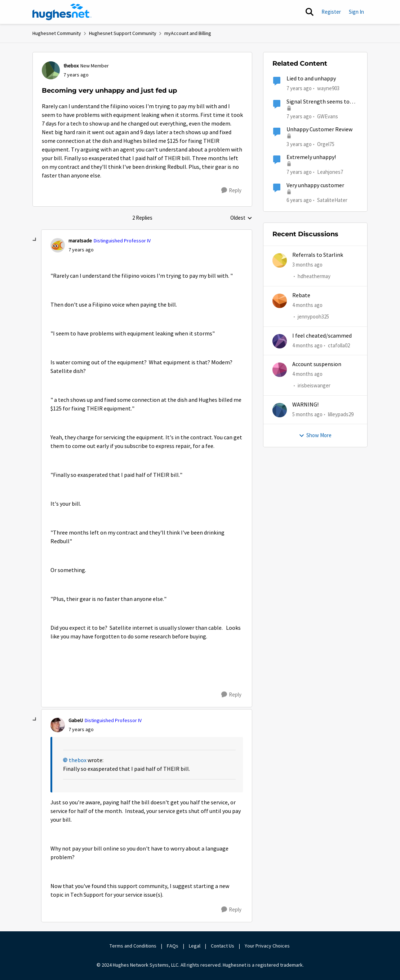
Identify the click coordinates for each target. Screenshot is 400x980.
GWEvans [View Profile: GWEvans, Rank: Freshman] (328, 116)
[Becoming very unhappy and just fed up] (81, 250)
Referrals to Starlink (318, 255)
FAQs (173, 946)
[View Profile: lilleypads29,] (280, 410)
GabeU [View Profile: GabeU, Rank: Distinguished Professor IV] (76, 720)
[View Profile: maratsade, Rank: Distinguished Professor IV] (58, 245)
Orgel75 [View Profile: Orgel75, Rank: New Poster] (326, 144)
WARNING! (305, 405)
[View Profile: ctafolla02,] (280, 341)
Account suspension (317, 364)
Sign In (356, 12)
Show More (315, 435)
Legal (195, 946)
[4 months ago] (307, 305)
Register (331, 12)
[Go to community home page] (62, 12)
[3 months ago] (307, 265)
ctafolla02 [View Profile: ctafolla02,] (339, 345)
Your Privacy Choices (268, 946)
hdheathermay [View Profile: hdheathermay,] (314, 276)
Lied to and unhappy (311, 79)
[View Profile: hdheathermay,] (280, 260)
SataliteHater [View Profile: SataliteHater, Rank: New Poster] (332, 200)
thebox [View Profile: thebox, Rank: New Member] (71, 66)
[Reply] (231, 190)
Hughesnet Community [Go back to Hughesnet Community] (57, 33)
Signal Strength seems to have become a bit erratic (318, 102)
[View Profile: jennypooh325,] (280, 301)
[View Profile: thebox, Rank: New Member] (51, 70)
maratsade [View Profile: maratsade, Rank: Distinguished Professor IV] (80, 241)
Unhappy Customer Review (319, 129)
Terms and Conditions (133, 946)
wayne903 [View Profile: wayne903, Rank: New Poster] (328, 88)
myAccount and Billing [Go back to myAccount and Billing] (188, 33)
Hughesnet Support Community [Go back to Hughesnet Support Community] (123, 33)
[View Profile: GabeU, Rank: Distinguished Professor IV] (58, 725)
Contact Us (223, 946)
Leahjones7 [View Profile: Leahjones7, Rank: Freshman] (330, 172)
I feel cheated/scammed (322, 336)
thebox (78, 760)
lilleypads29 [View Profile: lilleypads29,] (341, 414)
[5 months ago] (307, 415)
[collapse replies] (35, 240)
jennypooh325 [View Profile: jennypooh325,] (313, 317)
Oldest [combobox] (241, 218)
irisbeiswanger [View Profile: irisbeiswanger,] (314, 385)
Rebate (301, 295)
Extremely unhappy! (311, 157)
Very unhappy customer (315, 185)
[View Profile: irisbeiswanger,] (280, 370)
